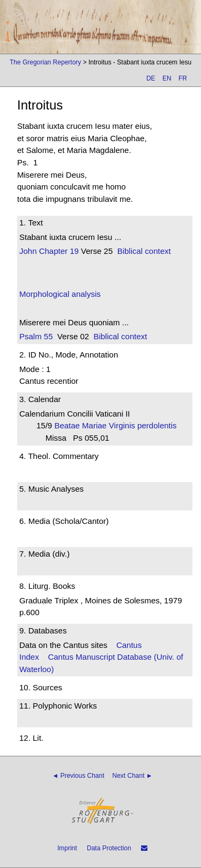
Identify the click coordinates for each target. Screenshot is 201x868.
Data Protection (109, 848)
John (28, 251)
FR (183, 78)
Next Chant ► (133, 776)
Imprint (67, 848)
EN (167, 78)
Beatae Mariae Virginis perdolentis (118, 425)
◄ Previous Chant (78, 776)
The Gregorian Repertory (45, 62)
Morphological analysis (60, 294)
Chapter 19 (58, 251)
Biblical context (144, 251)
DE (151, 78)
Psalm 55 (36, 336)
